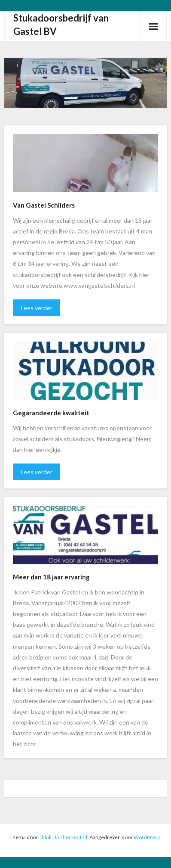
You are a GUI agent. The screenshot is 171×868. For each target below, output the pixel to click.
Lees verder (37, 308)
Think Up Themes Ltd (63, 837)
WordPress (147, 837)
